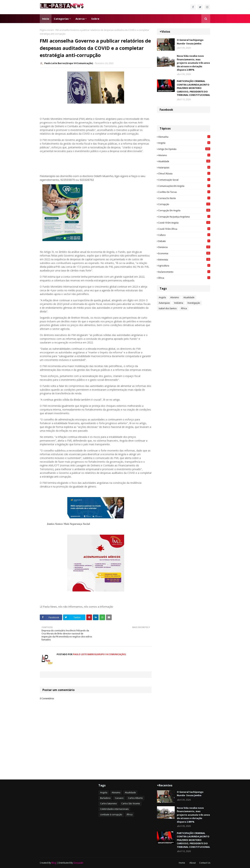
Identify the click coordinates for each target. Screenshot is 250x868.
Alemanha (184, 137)
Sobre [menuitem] (95, 19)
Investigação (194, 303)
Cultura (184, 235)
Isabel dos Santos (168, 308)
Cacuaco (119, 798)
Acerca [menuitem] (80, 19)
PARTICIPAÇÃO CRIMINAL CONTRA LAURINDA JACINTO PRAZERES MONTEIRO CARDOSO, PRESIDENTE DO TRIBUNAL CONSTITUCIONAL (193, 88)
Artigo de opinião (184, 149)
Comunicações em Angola (184, 186)
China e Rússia (184, 173)
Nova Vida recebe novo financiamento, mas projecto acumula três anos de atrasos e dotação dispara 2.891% (193, 63)
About (193, 863)
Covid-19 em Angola (184, 223)
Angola (184, 143)
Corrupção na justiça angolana (184, 217)
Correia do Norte (184, 198)
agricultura (184, 266)
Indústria (179, 303)
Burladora (105, 798)
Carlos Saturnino (108, 804)
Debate (184, 241)
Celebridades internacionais (114, 809)
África (184, 278)
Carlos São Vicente (131, 804)
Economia (184, 253)
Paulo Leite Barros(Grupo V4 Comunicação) (69, 63)
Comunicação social (184, 180)
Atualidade (184, 161)
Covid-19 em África (184, 229)
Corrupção (184, 204)
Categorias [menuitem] (61, 19)
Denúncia (184, 247)
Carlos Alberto (135, 798)
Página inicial (46, 30)
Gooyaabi (78, 863)
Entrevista (184, 260)
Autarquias (184, 167)
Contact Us (205, 863)
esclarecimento (184, 272)
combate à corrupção (111, 815)
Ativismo (184, 155)
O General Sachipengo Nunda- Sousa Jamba (190, 42)
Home (182, 863)
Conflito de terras (184, 192)
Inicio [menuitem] (46, 19)
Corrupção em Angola (184, 210)
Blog (54, 863)
